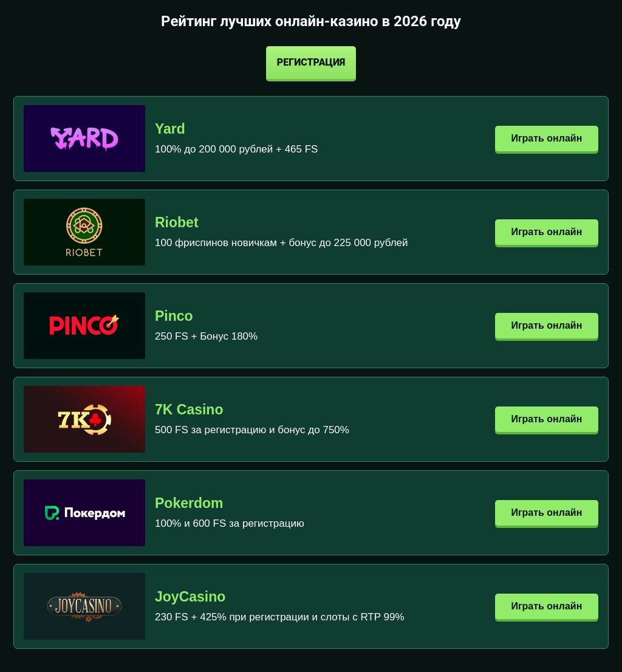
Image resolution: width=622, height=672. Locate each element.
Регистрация (311, 62)
